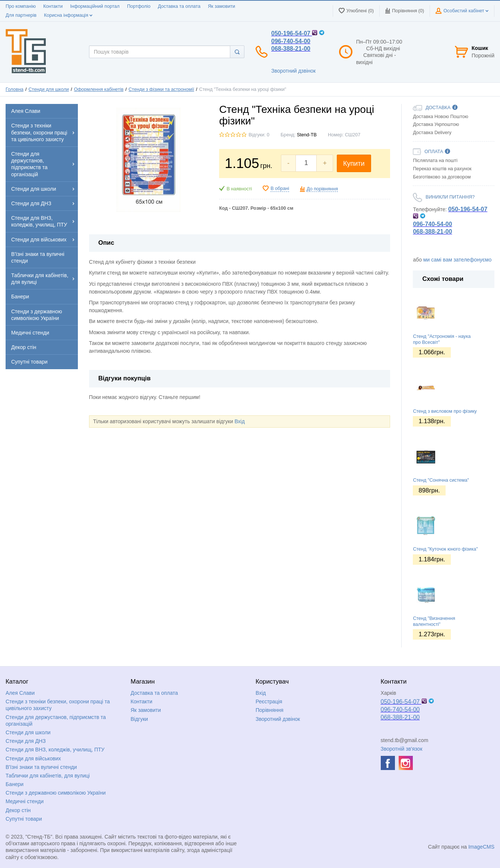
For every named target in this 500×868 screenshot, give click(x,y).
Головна (15, 89)
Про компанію (21, 6)
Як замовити (221, 6)
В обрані (280, 189)
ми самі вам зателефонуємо (457, 260)
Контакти (53, 6)
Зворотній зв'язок (402, 749)
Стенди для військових (33, 758)
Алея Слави (20, 693)
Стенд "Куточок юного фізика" (445, 549)
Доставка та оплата (179, 6)
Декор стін (18, 810)
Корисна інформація (68, 15)
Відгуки (140, 719)
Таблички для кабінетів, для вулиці (48, 776)
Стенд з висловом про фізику (445, 411)
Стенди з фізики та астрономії (161, 89)
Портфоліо (139, 6)
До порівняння (322, 189)
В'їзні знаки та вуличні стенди (41, 767)
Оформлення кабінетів (99, 89)
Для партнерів (21, 15)
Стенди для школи (48, 89)
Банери (15, 784)
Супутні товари (24, 819)
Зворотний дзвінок (293, 71)
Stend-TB (307, 135)
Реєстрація (269, 701)
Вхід (239, 421)
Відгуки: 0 (259, 135)
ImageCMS (481, 847)
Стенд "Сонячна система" (441, 480)
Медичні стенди (25, 801)
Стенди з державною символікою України (56, 793)
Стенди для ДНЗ (26, 741)
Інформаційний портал (95, 6)
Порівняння (270, 710)
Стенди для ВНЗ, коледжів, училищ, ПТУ (55, 750)
